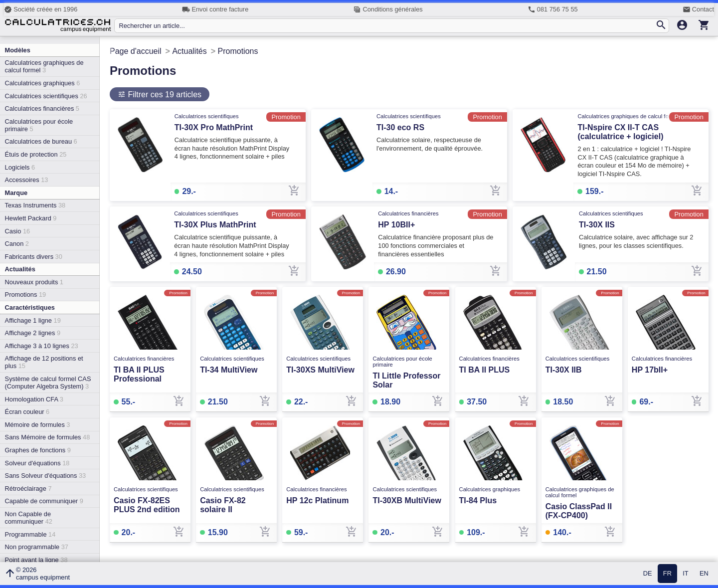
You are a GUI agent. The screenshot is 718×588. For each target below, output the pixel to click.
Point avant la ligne (36, 560)
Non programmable (37, 547)
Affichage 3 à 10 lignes (42, 346)
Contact (698, 9)
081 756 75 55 (553, 9)
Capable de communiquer (44, 501)
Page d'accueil (136, 51)
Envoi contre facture (215, 9)
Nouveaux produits (34, 282)
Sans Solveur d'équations (46, 476)
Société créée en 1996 (41, 9)
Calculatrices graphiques (43, 83)
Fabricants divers (34, 257)
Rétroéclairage (28, 489)
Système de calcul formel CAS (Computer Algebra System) (48, 383)
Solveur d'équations (37, 463)
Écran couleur (27, 412)
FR (667, 574)
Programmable (30, 534)
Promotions (26, 294)
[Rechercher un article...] (387, 26)
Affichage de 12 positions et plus (44, 362)
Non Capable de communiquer (29, 518)
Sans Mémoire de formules (48, 437)
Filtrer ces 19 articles (164, 95)
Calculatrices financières (42, 108)
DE (648, 574)
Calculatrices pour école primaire (39, 125)
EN (704, 574)
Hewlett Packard (31, 218)
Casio (18, 231)
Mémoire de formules (38, 425)
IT (685, 574)
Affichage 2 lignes (33, 333)
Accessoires (27, 180)
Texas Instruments (35, 205)
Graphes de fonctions (38, 450)
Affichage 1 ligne (33, 320)
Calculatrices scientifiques (46, 96)
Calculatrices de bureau (41, 141)
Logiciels (20, 167)
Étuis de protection (36, 154)
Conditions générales (388, 9)
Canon (17, 244)
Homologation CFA (34, 399)
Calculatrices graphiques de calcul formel (44, 66)
